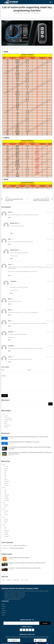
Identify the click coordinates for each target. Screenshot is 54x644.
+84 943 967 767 (13, 593)
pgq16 (4, 580)
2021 (4, 517)
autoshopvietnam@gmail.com (14, 599)
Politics (6, 427)
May (5, 474)
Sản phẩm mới (8, 425)
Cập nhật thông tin (8, 420)
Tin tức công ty (8, 418)
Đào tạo (6, 422)
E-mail (29, 370)
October (6, 483)
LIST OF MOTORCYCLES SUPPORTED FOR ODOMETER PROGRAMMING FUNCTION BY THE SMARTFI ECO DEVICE (30, 453)
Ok (50, 404)
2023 (4, 503)
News (6, 423)
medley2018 (9, 580)
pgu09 (26, 580)
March (6, 470)
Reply (10, 217)
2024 (4, 487)
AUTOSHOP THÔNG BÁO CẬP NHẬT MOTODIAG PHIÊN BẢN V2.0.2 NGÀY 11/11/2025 (28, 437)
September (7, 481)
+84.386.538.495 (21, 595)
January (6, 467)
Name (3, 370)
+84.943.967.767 (13, 595)
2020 (4, 525)
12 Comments (35, 14)
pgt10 (22, 580)
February (6, 468)
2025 (4, 465)
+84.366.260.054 (20, 597)
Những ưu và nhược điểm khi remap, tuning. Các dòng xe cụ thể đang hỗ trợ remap (27, 563)
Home (4, 414)
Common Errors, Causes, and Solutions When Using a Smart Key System (25, 568)
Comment (4, 376)
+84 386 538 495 (21, 593)
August (6, 480)
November (7, 485)
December (7, 501)
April (5, 472)
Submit (5, 396)
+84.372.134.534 (12, 597)
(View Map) (46, 591)
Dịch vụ (6, 416)
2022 (4, 509)
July (5, 478)
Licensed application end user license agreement (19, 558)
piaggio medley (16, 580)
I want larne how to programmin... (17, 548)
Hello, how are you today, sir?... (20, 546)
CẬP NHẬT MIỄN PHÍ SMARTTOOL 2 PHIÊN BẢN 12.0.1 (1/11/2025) (24, 442)
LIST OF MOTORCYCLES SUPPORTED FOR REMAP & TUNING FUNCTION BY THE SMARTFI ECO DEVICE (30, 448)
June (5, 476)
